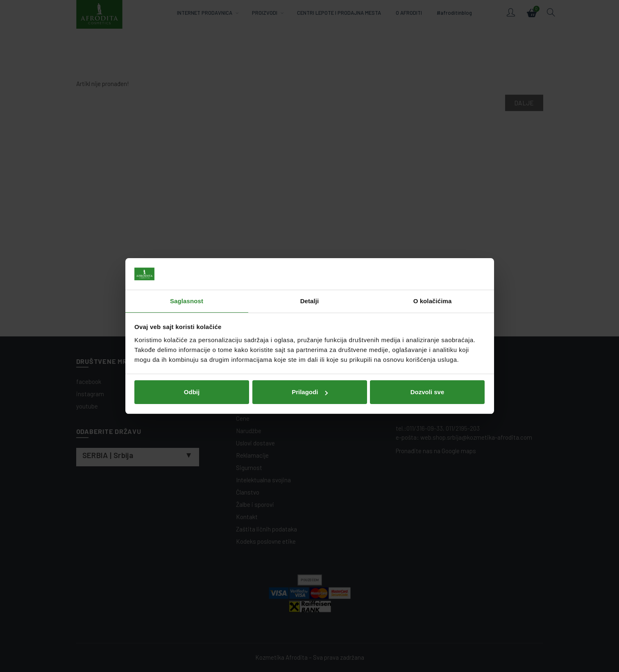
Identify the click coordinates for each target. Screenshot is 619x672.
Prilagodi (310, 392)
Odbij (192, 392)
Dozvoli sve (427, 392)
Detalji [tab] (310, 301)
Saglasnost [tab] (187, 301)
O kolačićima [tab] (433, 301)
